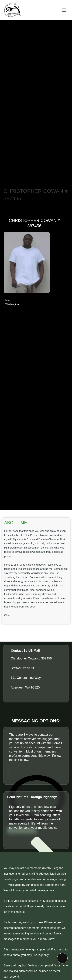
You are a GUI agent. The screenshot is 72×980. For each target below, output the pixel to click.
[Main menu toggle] (64, 10)
